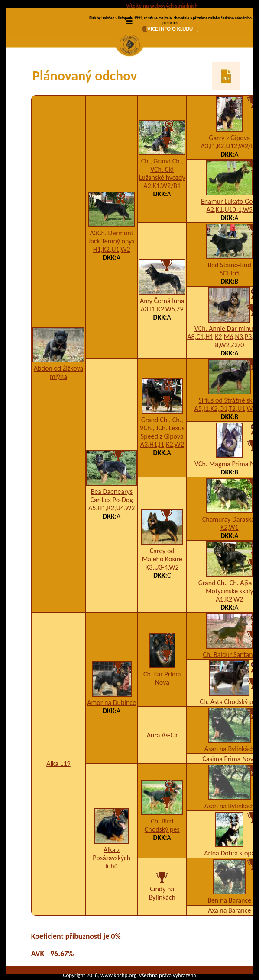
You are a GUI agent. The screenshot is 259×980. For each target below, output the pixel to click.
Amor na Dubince (112, 703)
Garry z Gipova (229, 138)
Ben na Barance (229, 900)
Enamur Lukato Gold (230, 201)
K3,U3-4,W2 (162, 567)
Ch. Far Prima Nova (162, 678)
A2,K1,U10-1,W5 (230, 210)
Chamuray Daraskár (230, 519)
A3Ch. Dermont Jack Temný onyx (112, 237)
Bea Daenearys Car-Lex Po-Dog (112, 496)
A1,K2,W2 (229, 599)
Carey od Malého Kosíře (162, 555)
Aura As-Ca (162, 735)
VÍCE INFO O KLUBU (170, 29)
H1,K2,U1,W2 (112, 249)
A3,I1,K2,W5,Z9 (162, 309)
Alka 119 (58, 764)
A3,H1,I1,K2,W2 (162, 444)
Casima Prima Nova (229, 759)
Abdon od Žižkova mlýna (58, 372)
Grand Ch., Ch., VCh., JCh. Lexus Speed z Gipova (162, 428)
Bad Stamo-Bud (230, 265)
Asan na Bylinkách (230, 749)
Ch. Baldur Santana (229, 655)
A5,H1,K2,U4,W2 (112, 508)
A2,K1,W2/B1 (162, 186)
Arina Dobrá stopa (229, 853)
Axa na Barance (229, 910)
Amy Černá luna (162, 301)
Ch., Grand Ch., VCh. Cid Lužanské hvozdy (162, 169)
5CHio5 (229, 273)
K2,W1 (230, 527)
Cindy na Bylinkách (162, 893)
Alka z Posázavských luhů (112, 858)
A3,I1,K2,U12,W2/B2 (230, 146)
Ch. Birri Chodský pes (162, 825)
